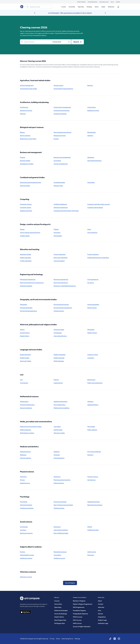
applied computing (26, 211)
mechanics (57, 477)
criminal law (24, 383)
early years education (61, 258)
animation (57, 233)
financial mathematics (27, 405)
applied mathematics (60, 401)
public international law (95, 383)
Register (118, 2)
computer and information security (99, 204)
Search (78, 42)
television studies (59, 433)
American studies (26, 361)
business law (91, 380)
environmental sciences (61, 304)
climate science (59, 311)
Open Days (81, 7)
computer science (26, 204)
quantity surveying (26, 110)
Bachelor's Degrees (79, 601)
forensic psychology (60, 502)
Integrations (102, 617)
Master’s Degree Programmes (83, 604)
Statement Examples (61, 610)
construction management (62, 107)
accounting (57, 161)
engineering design (26, 286)
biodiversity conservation (28, 139)
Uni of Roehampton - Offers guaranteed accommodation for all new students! (70, 13)
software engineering (61, 207)
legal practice (58, 383)
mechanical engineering (28, 279)
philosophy (91, 330)
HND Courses (77, 623)
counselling (57, 555)
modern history (92, 333)
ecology (56, 139)
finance (23, 157)
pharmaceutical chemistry (62, 480)
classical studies (59, 330)
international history (60, 336)
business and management (62, 157)
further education (26, 261)
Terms (58, 639)
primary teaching (93, 254)
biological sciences (60, 136)
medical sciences (25, 452)
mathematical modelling (61, 408)
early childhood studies (61, 533)
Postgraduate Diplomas (80, 614)
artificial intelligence (60, 204)
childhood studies (93, 530)
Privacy (52, 639)
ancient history (25, 333)
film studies (91, 427)
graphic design (25, 236)
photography (58, 236)
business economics (26, 533)
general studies (25, 186)
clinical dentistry (59, 458)
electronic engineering (61, 279)
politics (90, 527)
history (22, 330)
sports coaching (25, 136)
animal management (27, 85)
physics (22, 480)
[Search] (39, 7)
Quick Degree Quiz (60, 620)
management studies (27, 164)
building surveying (93, 110)
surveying (91, 283)
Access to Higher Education (82, 627)
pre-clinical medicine (94, 452)
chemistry (23, 477)
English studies (25, 358)
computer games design (95, 207)
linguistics (91, 358)
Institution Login (103, 623)
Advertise (101, 607)
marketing (91, 157)
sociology (23, 530)
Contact (101, 604)
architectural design (60, 114)
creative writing (93, 355)
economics (57, 527)
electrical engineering (61, 283)
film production (92, 233)
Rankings (89, 7)
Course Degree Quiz (92, 2)
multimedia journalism (27, 433)
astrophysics (91, 480)
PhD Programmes (79, 607)
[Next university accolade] (104, 13)
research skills (58, 186)
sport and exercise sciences (62, 132)
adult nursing (92, 552)
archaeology (58, 333)
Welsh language (59, 361)
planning (23, 114)
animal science (58, 85)
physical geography (26, 308)
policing (56, 380)
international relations (61, 530)
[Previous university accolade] (36, 13)
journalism (57, 427)
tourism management (61, 164)
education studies (26, 254)
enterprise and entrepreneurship (30, 182)
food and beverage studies (28, 89)
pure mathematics (60, 405)
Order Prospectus (81, 2)
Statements (111, 7)
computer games (26, 207)
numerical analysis (26, 408)
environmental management (63, 308)
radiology (23, 455)
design (22, 229)
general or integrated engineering (65, 286)
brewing (90, 85)
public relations (92, 430)
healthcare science (26, 558)
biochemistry (92, 132)
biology (22, 132)
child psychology (59, 508)
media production (26, 430)
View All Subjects (70, 583)
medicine (57, 452)
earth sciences (92, 308)
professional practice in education (98, 258)
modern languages (60, 355)
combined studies (59, 182)
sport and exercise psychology (63, 505)
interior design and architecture (30, 233)
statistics (90, 401)
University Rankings (61, 614)
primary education (60, 254)
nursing (22, 552)
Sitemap (77, 639)
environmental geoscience (28, 311)
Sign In (112, 2)
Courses (64, 7)
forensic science (93, 477)
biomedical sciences (60, 552)
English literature (25, 355)
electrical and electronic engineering (32, 283)
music (89, 229)
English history (25, 336)
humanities (91, 182)
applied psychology (94, 502)
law (21, 380)
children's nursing (59, 558)
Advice (97, 7)
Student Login (102, 620)
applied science (25, 483)
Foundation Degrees (79, 610)
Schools (100, 614)
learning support (59, 261)
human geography (93, 304)
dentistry (90, 455)
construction (92, 107)
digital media (58, 430)
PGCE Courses (78, 617)
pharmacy (91, 555)
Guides (103, 7)
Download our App (104, 2)
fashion (56, 229)
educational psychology (95, 505)
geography (24, 304)
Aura (99, 610)
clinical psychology (26, 505)
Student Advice (59, 617)
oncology (57, 455)
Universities (72, 7)
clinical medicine (25, 458)
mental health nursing (27, 555)
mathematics (24, 401)
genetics (90, 136)
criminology (24, 527)
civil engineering (93, 279)
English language (59, 358)
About (100, 601)
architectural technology (62, 110)
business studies (25, 161)
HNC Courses (77, 620)
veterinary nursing (26, 577)
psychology (24, 502)
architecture (24, 107)
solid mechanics (59, 483)
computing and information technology (66, 211)
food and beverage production (63, 89)
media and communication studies (31, 427)
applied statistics (93, 405)
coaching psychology (27, 508)
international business (94, 161)
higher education (25, 258)
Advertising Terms (67, 639)
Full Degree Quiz (60, 623)
